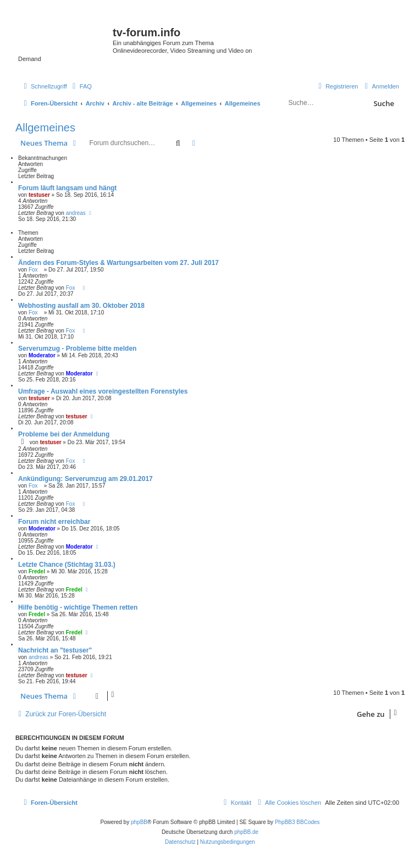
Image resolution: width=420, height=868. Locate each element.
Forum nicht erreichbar (54, 522)
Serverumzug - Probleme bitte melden (77, 349)
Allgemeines (45, 128)
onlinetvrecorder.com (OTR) (359, 44)
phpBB (139, 822)
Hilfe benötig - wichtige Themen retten (78, 607)
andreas (76, 213)
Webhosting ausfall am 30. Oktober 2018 (81, 306)
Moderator (42, 355)
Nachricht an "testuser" (55, 650)
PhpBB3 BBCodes (297, 822)
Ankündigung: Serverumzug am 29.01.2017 (85, 479)
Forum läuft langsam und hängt (67, 188)
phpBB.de (246, 832)
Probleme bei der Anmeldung (64, 434)
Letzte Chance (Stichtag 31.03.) (67, 565)
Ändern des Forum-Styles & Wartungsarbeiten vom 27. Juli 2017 (118, 263)
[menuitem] (81, 86)
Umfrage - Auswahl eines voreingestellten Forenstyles (103, 391)
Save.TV (342, 26)
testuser (39, 195)
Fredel (37, 571)
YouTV (339, 62)
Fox (35, 270)
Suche (384, 103)
